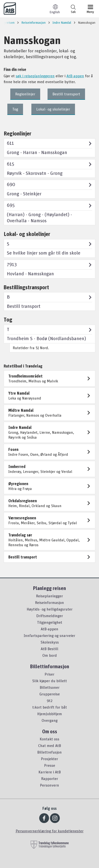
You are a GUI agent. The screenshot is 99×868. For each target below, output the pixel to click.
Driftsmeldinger (50, 616)
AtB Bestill (49, 649)
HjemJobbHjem (50, 714)
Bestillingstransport (26, 287)
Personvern (49, 785)
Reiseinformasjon (49, 602)
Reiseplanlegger (49, 596)
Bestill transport (66, 94)
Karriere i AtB (50, 772)
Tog (15, 109)
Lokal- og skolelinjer (53, 109)
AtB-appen (75, 76)
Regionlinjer (25, 94)
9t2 (50, 701)
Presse (50, 765)
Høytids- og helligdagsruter (50, 609)
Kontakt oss (49, 739)
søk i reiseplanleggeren (35, 76)
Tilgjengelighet (50, 622)
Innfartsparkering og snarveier (49, 635)
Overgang (50, 720)
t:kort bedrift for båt (50, 707)
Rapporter (50, 779)
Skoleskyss (50, 642)
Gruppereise (50, 694)
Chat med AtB (50, 746)
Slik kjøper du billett (49, 681)
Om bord (50, 655)
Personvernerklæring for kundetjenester (50, 831)
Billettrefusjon (49, 752)
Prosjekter (49, 759)
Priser (49, 674)
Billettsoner (50, 687)
